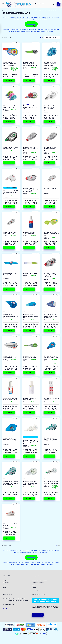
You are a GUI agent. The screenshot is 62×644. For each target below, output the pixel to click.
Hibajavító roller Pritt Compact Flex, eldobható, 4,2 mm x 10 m (31, 190)
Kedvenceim (6, 590)
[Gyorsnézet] (17, 42)
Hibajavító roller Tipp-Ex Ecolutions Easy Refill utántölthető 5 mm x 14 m (11, 440)
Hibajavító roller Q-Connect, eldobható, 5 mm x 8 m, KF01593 (10, 64)
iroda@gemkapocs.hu (40, 4)
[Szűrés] (2, 29)
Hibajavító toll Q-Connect (31, 273)
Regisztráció (6, 583)
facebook (4, 608)
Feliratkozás (37, 615)
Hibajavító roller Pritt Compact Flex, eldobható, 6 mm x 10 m (51, 275)
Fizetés (34, 585)
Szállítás (34, 588)
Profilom (5, 585)
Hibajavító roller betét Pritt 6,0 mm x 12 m (50, 189)
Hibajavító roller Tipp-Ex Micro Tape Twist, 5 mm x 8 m (31, 316)
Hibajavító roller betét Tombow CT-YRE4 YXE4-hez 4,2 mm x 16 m (51, 440)
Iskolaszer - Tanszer (11, 10)
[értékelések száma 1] (27, 104)
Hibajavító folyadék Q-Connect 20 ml (30, 399)
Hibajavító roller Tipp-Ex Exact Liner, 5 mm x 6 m (10, 274)
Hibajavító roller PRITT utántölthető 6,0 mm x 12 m (31, 149)
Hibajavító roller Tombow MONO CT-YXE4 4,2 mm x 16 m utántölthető (11, 483)
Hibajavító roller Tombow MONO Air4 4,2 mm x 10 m (51, 482)
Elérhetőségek (35, 590)
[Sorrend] (52, 37)
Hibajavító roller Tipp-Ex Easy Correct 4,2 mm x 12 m (11, 316)
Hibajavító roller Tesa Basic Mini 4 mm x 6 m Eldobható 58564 (50, 64)
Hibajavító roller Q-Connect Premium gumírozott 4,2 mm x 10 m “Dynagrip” (31, 64)
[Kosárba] (9, 80)
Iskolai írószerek (24, 10)
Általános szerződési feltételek (40, 580)
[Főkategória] (2, 10)
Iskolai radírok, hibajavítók (38, 10)
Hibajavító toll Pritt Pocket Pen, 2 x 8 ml (51, 399)
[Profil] (54, 4)
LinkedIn (7, 608)
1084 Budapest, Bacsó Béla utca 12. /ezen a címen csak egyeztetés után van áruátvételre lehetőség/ (17, 600)
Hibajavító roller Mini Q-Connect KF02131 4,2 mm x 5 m (31, 107)
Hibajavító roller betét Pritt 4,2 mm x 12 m (10, 233)
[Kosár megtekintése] (59, 4)
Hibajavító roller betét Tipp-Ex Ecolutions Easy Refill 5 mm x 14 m (30, 483)
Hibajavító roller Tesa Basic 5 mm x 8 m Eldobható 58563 (50, 107)
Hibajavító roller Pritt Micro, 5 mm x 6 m (9, 107)
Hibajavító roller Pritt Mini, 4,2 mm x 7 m (11, 525)
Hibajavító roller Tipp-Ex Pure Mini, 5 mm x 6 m (10, 357)
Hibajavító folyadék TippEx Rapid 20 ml (29, 233)
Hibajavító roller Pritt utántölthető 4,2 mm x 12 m (51, 149)
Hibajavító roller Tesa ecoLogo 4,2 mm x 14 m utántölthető (50, 316)
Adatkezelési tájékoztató (38, 583)
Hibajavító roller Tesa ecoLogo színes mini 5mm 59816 (51, 234)
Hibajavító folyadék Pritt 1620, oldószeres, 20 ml (10, 399)
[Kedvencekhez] (13, 42)
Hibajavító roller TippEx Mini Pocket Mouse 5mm (51, 357)
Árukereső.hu (52, 626)
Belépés (5, 580)
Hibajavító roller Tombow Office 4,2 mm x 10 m (10, 148)
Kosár (5, 588)
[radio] (43, 37)
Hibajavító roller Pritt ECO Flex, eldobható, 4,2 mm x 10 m (11, 192)
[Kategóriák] (3, 4)
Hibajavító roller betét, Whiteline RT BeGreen (30, 357)
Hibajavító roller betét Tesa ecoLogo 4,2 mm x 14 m (31, 442)
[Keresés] (49, 4)
